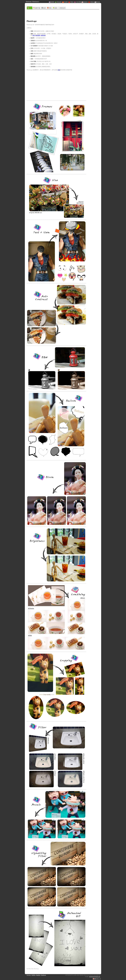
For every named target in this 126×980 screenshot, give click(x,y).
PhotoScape (29, 2)
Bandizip (38, 975)
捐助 (59, 70)
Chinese (91, 2)
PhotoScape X (36, 2)
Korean (97, 2)
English (52, 2)
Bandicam (44, 975)
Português (58, 2)
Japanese (85, 2)
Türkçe (71, 2)
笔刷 (34, 35)
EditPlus (34, 975)
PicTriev (29, 975)
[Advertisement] (63, 15)
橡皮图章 (38, 35)
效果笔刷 (43, 35)
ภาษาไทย (78, 2)
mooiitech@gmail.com (95, 977)
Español (65, 2)
